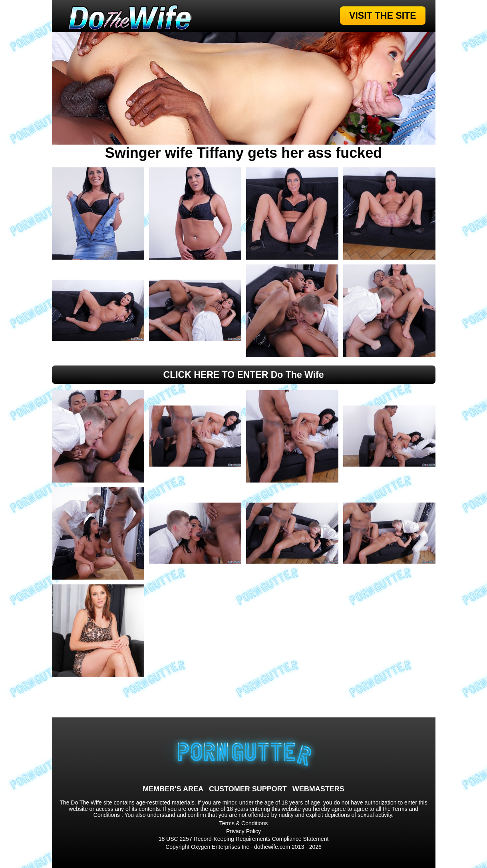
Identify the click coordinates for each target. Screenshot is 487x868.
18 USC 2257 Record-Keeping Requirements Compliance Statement (244, 839)
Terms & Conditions (244, 823)
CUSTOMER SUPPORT (248, 789)
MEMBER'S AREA (173, 789)
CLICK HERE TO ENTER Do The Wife (244, 375)
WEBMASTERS (318, 789)
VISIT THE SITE (383, 16)
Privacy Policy (244, 831)
